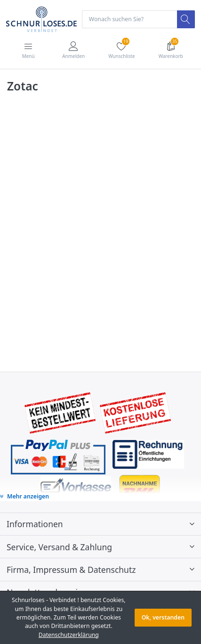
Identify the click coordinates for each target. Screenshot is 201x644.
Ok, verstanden (163, 617)
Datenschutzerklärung (69, 635)
